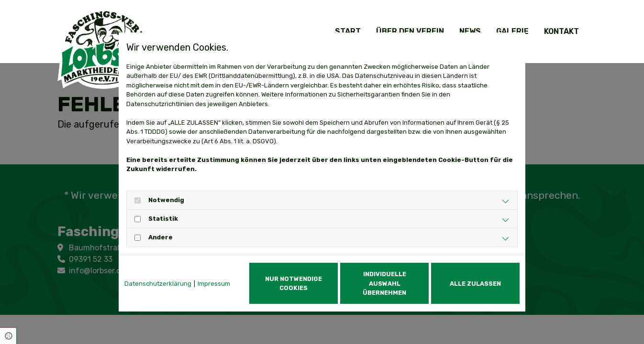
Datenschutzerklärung (158, 284)
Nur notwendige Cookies (294, 283)
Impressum (214, 284)
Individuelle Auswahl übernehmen (384, 283)
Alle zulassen (475, 284)
